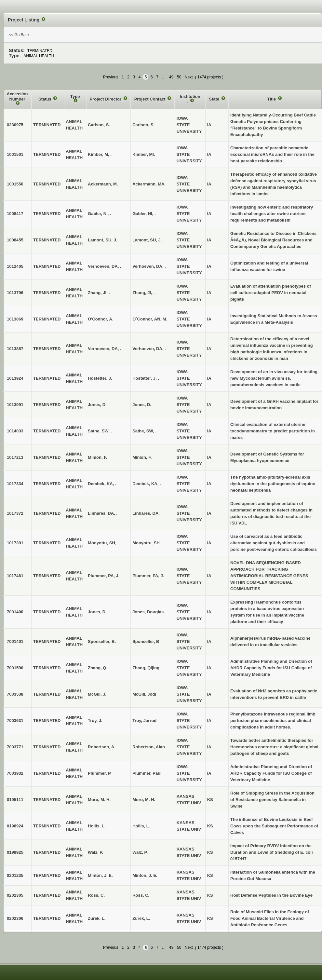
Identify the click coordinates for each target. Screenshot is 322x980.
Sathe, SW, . (144, 431)
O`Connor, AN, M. (150, 319)
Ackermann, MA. (149, 184)
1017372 (15, 513)
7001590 (15, 668)
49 (171, 77)
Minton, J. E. (145, 875)
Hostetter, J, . (146, 378)
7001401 (15, 641)
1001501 (15, 154)
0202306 (15, 918)
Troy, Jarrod (144, 721)
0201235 (15, 875)
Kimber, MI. (144, 154)
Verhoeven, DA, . (149, 266)
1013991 (15, 405)
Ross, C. (141, 895)
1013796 (15, 293)
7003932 (15, 773)
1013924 (15, 378)
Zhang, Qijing (146, 668)
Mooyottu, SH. (147, 543)
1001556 (15, 184)
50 (179, 77)
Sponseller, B (146, 641)
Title (272, 99)
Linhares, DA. (146, 513)
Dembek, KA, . (147, 484)
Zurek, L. (141, 918)
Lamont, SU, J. (147, 240)
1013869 (15, 319)
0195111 (15, 800)
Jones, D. (142, 405)
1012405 (15, 266)
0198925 (15, 852)
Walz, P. (140, 852)
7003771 (15, 747)
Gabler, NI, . (144, 214)
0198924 (15, 826)
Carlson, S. (143, 125)
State (215, 99)
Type (75, 96)
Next (189, 77)
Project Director (106, 99)
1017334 (15, 484)
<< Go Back (19, 35)
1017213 (15, 457)
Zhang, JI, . (143, 293)
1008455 (15, 240)
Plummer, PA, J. (148, 576)
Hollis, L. (141, 826)
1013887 (15, 349)
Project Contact (151, 99)
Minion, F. (142, 457)
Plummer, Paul (147, 773)
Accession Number (17, 96)
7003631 (15, 721)
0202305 (15, 895)
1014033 (15, 431)
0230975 (15, 125)
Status (45, 99)
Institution (190, 96)
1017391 (15, 543)
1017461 (15, 576)
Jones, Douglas (148, 612)
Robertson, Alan (149, 747)
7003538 (15, 694)
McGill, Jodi (144, 694)
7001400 (15, 612)
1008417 (15, 214)
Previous (111, 77)
